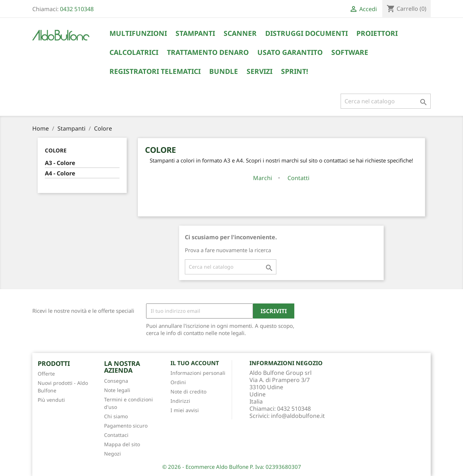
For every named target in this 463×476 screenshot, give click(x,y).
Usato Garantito (290, 52)
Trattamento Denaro (208, 52)
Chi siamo (116, 416)
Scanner (240, 33)
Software (350, 52)
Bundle (224, 71)
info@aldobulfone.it (298, 416)
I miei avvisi (185, 410)
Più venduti (51, 400)
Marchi (263, 178)
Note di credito (188, 392)
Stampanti (195, 33)
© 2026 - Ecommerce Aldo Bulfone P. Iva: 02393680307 (232, 467)
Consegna (116, 381)
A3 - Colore (60, 163)
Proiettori (377, 33)
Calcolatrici (134, 52)
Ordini (178, 382)
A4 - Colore (60, 173)
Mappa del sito (122, 444)
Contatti (298, 178)
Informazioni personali (198, 373)
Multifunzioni (138, 33)
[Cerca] (386, 101)
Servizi (259, 71)
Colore (56, 150)
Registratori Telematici (155, 71)
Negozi (113, 454)
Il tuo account (195, 363)
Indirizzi (180, 401)
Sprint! (294, 71)
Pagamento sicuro (126, 426)
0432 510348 (77, 9)
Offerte (46, 374)
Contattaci (116, 435)
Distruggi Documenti (307, 33)
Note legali (117, 390)
